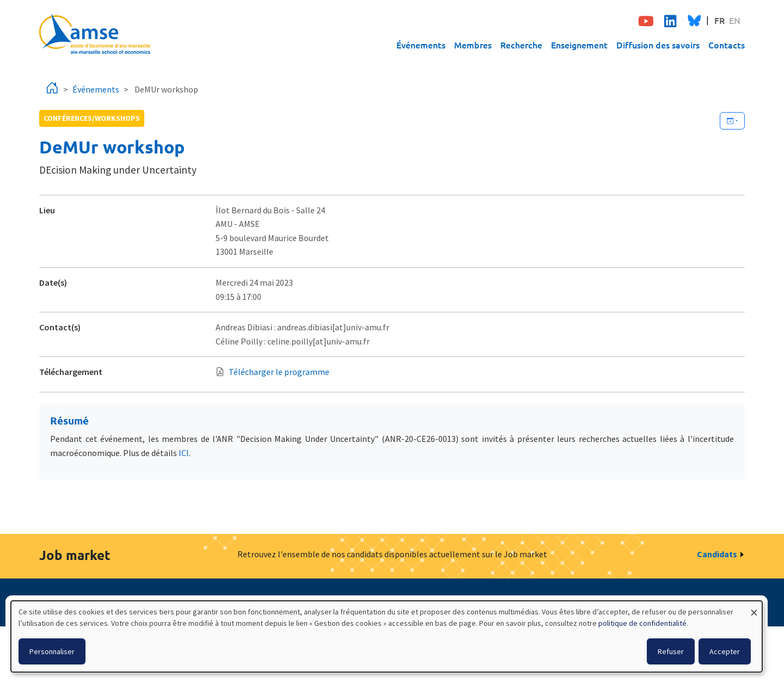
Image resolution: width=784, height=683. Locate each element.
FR (719, 20)
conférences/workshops (92, 118)
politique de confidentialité (642, 623)
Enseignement (579, 45)
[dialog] (387, 636)
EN (735, 20)
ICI (184, 453)
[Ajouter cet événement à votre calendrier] (732, 121)
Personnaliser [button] (52, 651)
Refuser (671, 651)
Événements (421, 45)
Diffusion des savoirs (658, 45)
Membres (473, 45)
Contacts (727, 45)
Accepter (725, 651)
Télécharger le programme (279, 372)
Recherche (521, 45)
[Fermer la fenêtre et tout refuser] (754, 608)
